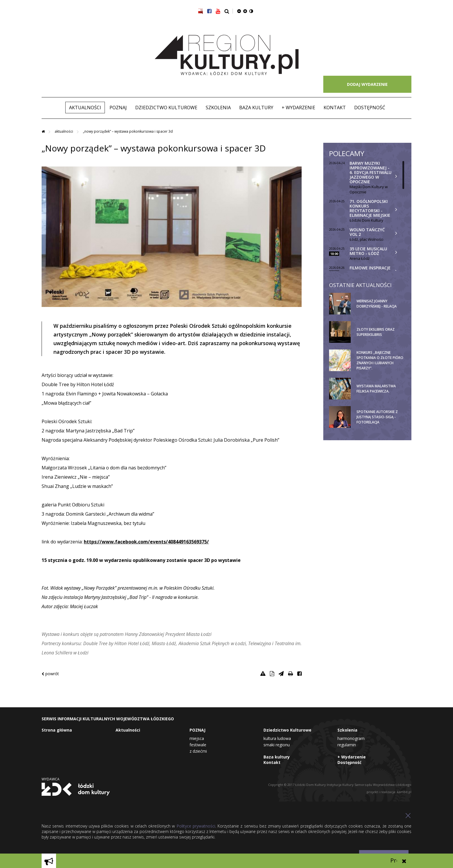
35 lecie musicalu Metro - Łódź (368, 251)
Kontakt (335, 108)
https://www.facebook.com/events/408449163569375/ (146, 542)
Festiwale (198, 745)
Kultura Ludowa (277, 738)
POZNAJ (118, 108)
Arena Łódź (360, 258)
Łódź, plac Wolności (366, 239)
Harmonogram (351, 738)
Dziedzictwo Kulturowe (166, 108)
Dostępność (370, 108)
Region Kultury (227, 55)
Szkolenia (218, 108)
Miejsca (197, 738)
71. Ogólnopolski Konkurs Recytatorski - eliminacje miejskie (370, 208)
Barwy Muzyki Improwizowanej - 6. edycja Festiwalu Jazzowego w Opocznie (371, 172)
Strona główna (57, 730)
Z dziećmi (198, 751)
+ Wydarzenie (298, 108)
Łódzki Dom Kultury (366, 220)
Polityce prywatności (196, 826)
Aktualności (85, 108)
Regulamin (347, 745)
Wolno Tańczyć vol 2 (367, 232)
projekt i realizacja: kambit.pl (389, 792)
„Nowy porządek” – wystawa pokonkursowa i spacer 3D (128, 131)
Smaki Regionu (277, 745)
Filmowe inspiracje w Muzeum (370, 270)
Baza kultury (256, 108)
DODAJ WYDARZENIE (367, 84)
